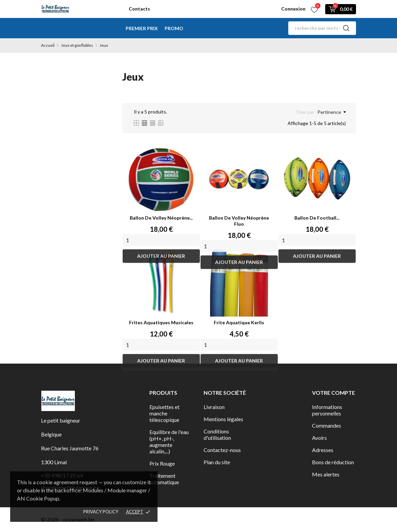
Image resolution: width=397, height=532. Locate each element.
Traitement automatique (164, 479)
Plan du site (217, 462)
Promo (174, 28)
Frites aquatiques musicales (161, 322)
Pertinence (332, 112)
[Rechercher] (322, 28)
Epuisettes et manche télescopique (164, 413)
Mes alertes (326, 474)
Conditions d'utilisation (217, 434)
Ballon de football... (317, 218)
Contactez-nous (222, 450)
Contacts (139, 9)
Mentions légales (223, 419)
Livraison (214, 407)
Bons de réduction (333, 462)
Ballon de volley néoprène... (161, 218)
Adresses (323, 450)
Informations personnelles (327, 410)
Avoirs (319, 438)
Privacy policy (101, 512)
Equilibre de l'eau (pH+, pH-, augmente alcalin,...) (169, 442)
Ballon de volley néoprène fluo (239, 221)
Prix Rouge (162, 463)
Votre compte (333, 393)
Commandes (327, 425)
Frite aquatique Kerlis (239, 322)
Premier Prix (142, 28)
